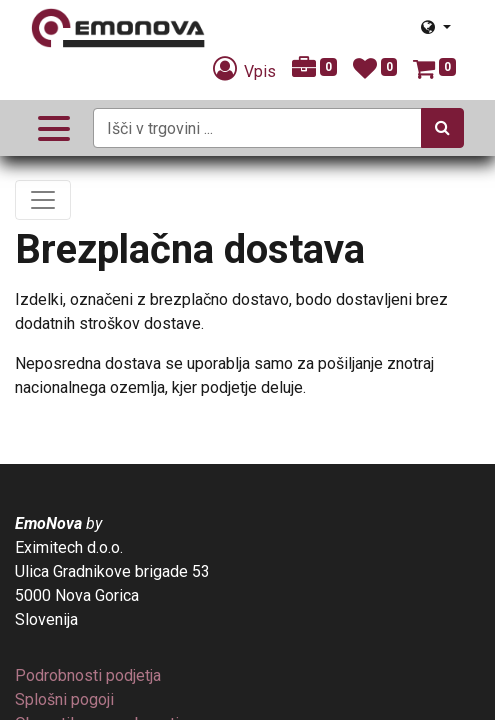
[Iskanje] (442, 128)
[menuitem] (88, 675)
